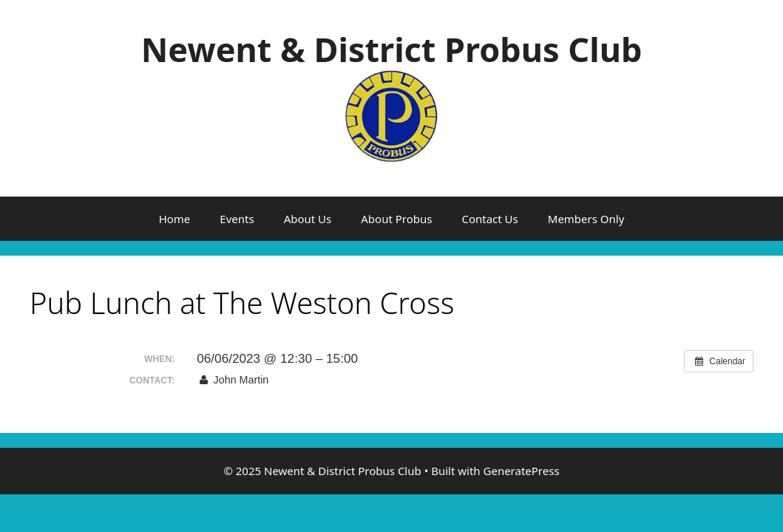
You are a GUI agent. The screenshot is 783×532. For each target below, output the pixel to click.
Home (175, 219)
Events (237, 219)
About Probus (396, 219)
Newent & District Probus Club (392, 49)
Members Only (586, 219)
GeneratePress (522, 471)
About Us (308, 219)
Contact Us (489, 219)
